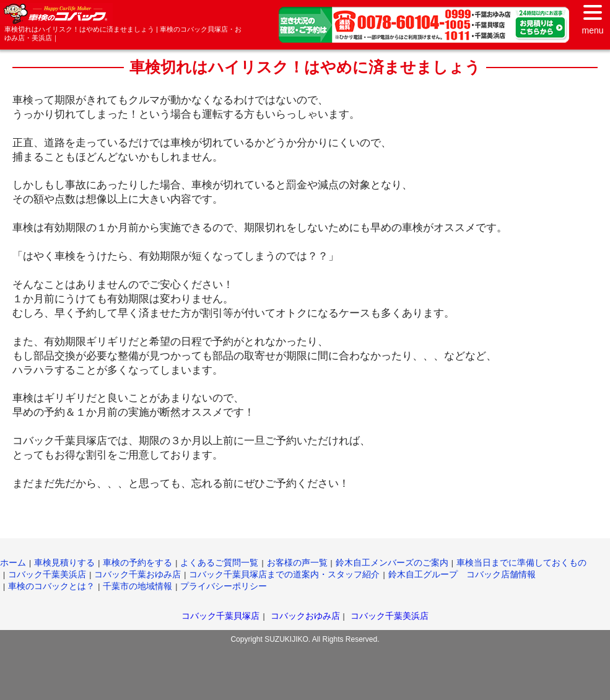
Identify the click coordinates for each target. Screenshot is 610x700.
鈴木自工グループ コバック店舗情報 (462, 574)
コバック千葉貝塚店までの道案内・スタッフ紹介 (284, 574)
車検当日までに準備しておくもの (521, 562)
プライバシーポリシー (224, 586)
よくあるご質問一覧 (219, 562)
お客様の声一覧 (297, 562)
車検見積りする (64, 562)
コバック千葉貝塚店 (220, 616)
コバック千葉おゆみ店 (137, 574)
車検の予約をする (137, 562)
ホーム (13, 562)
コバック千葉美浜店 (47, 574)
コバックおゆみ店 (305, 616)
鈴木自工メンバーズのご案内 (392, 562)
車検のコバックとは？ (51, 586)
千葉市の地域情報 (137, 586)
